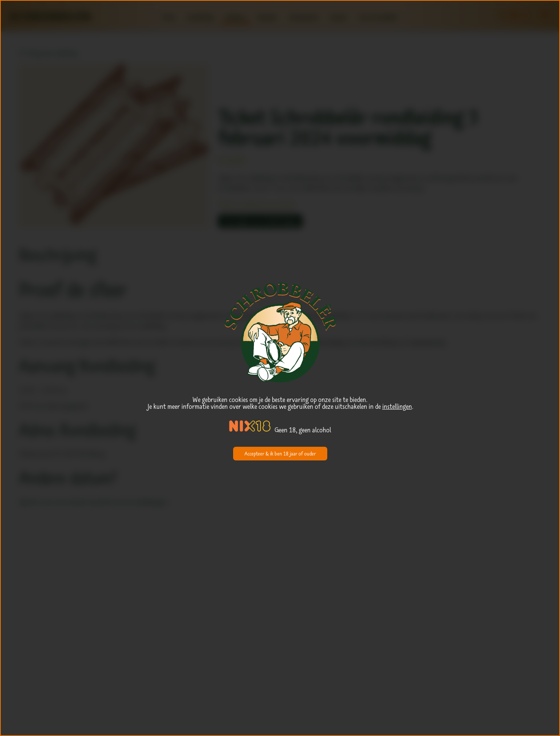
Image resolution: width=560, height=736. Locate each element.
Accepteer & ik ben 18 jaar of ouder (280, 454)
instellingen (397, 407)
